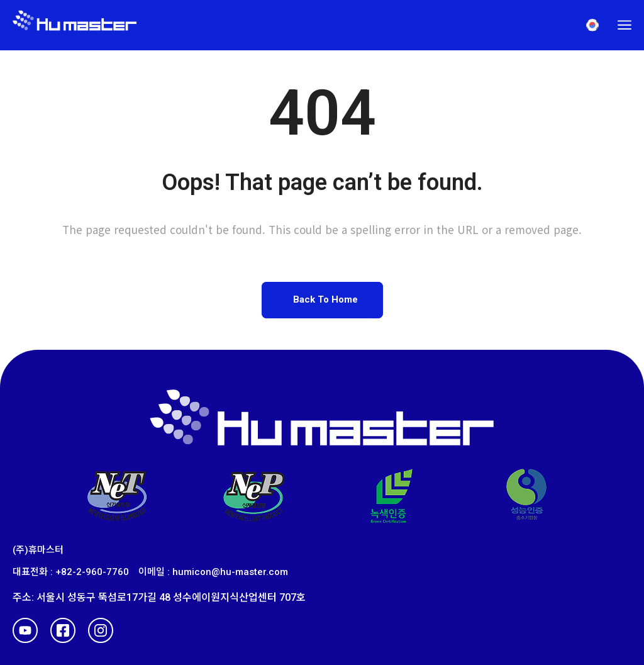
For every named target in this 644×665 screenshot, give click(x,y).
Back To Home (325, 299)
